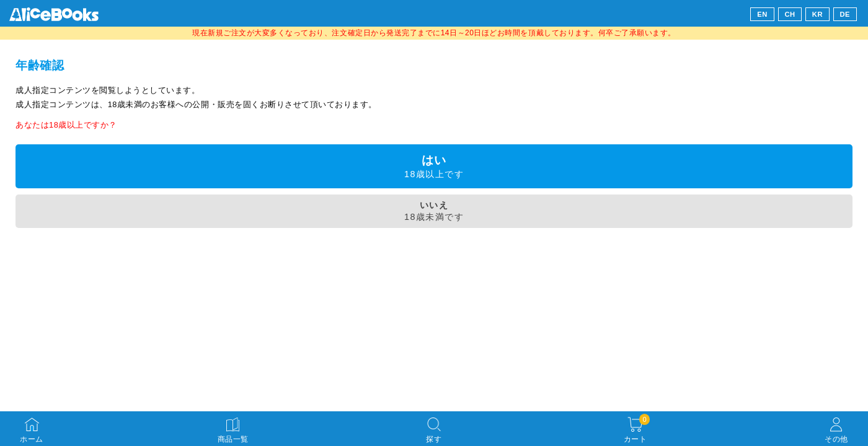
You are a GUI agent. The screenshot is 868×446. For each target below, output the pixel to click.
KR (817, 14)
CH (790, 14)
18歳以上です (434, 166)
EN (762, 14)
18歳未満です (434, 211)
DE (845, 14)
